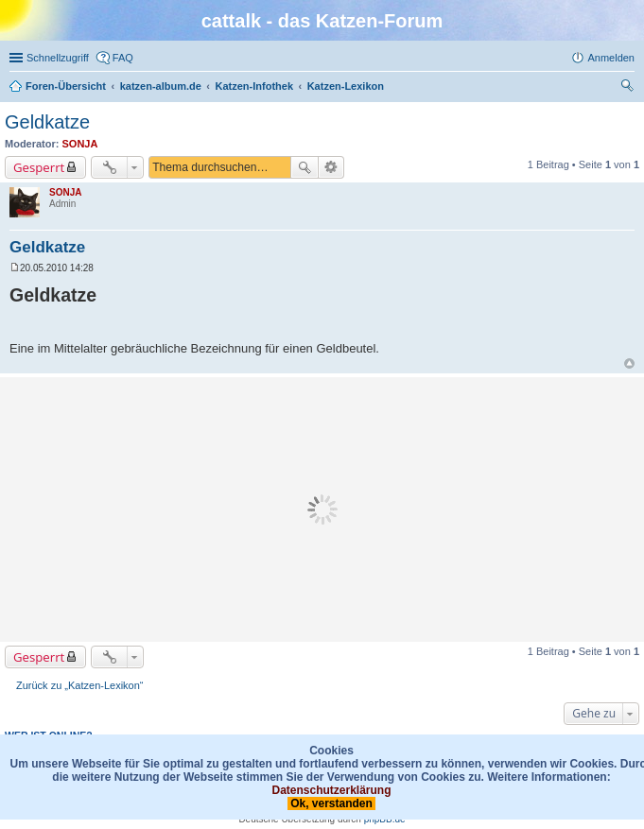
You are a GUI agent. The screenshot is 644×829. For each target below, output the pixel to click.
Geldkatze (47, 122)
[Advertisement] (322, 509)
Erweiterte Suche (331, 167)
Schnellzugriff (58, 58)
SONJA (80, 144)
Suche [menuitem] (629, 88)
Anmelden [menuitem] (611, 58)
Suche (305, 167)
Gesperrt (39, 167)
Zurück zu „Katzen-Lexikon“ (80, 685)
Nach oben (629, 363)
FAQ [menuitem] (123, 58)
